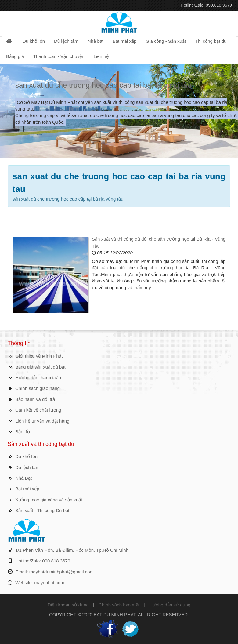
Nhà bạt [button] (96, 41)
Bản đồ (23, 432)
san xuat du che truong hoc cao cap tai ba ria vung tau (103, 85)
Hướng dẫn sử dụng (170, 605)
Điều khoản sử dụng (68, 605)
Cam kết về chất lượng (38, 410)
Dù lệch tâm (27, 467)
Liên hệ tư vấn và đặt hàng (42, 421)
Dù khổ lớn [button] (34, 41)
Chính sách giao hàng (38, 388)
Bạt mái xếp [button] (125, 41)
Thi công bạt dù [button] (211, 41)
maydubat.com (49, 582)
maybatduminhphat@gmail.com (61, 572)
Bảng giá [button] (15, 56)
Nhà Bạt (23, 478)
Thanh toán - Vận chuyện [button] (59, 56)
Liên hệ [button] (101, 56)
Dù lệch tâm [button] (66, 41)
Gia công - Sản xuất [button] (166, 41)
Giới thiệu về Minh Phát (39, 356)
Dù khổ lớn (26, 456)
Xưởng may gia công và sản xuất (49, 500)
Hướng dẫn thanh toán (38, 378)
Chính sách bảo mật (119, 605)
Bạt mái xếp (27, 489)
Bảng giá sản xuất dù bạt (40, 367)
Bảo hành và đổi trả (35, 399)
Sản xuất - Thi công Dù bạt (42, 510)
